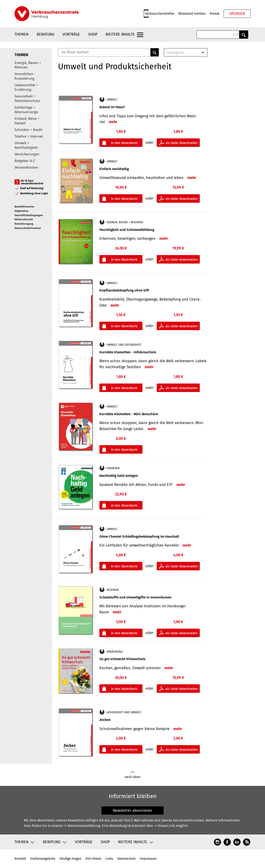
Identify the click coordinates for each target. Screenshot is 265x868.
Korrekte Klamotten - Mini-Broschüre (129, 414)
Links (109, 859)
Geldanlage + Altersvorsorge (26, 110)
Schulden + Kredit (28, 130)
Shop (93, 34)
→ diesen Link (164, 826)
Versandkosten (26, 167)
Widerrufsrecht (24, 219)
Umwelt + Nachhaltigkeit (26, 145)
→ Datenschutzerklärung (82, 826)
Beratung (45, 34)
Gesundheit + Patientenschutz (27, 99)
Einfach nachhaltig (114, 169)
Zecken (105, 720)
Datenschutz (126, 859)
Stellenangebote (43, 859)
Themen (21, 34)
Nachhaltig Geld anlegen (119, 476)
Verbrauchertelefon (160, 14)
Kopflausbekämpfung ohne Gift (124, 290)
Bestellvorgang (24, 224)
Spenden (237, 14)
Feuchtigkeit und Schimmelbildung (127, 230)
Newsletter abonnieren (132, 810)
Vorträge (71, 34)
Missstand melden (192, 14)
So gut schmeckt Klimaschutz (122, 659)
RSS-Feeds (93, 859)
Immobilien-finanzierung (24, 76)
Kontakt (20, 859)
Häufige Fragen (70, 859)
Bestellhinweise (24, 207)
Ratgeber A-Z (25, 161)
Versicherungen (27, 154)
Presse (215, 14)
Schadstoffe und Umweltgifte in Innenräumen (135, 597)
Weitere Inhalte (120, 34)
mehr (113, 122)
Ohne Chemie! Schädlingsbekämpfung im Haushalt (139, 537)
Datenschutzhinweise (28, 228)
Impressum (148, 859)
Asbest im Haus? (112, 107)
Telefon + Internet (29, 136)
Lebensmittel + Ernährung (26, 87)
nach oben (132, 775)
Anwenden (244, 35)
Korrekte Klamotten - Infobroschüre (128, 352)
